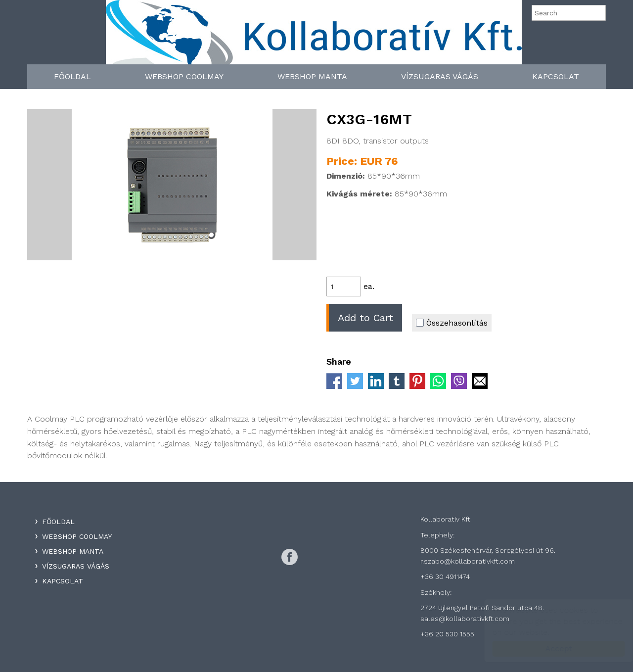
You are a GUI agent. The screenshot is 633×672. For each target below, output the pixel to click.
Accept (549, 648)
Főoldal (72, 76)
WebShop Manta (312, 76)
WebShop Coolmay (184, 76)
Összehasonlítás (452, 323)
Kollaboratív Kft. (314, 36)
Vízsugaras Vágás (440, 76)
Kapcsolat (556, 76)
